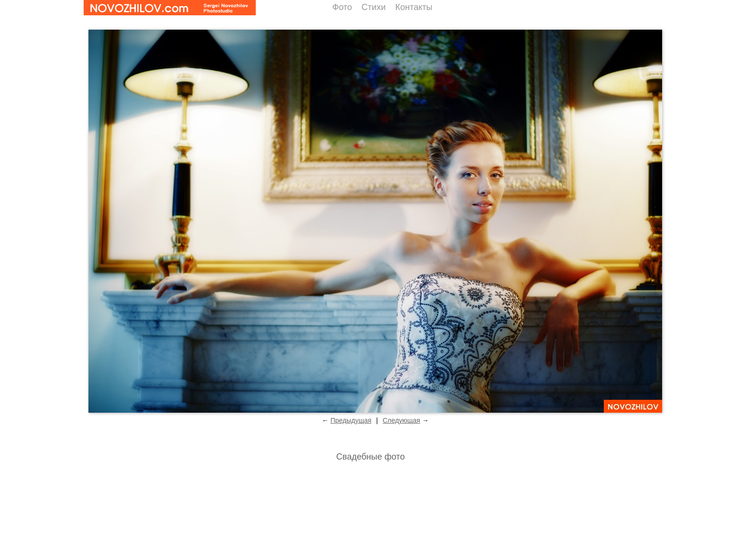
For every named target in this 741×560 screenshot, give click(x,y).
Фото (342, 7)
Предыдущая (351, 420)
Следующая (401, 420)
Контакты (414, 7)
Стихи (373, 7)
